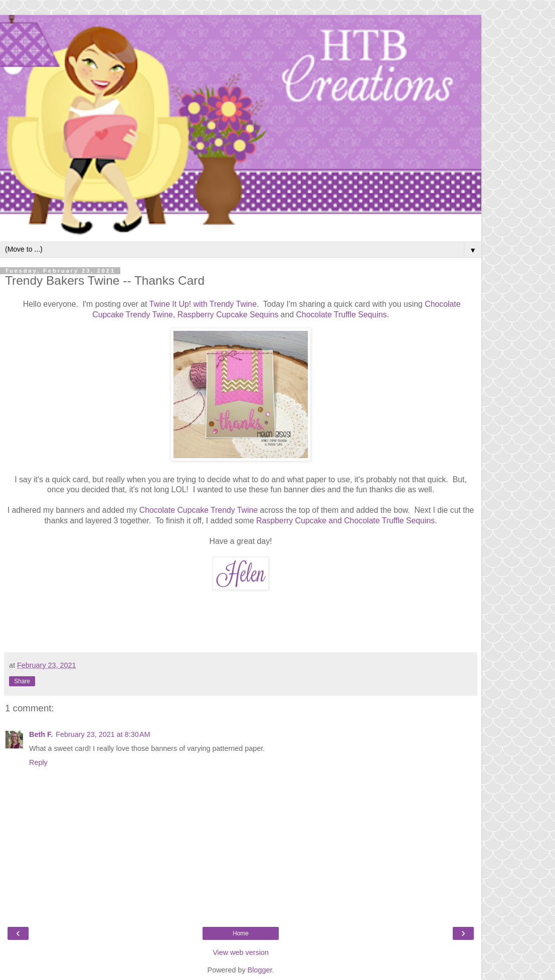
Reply (38, 762)
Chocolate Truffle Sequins (341, 315)
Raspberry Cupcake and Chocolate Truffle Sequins (345, 521)
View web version (241, 952)
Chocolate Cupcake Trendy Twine (199, 510)
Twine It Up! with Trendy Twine (203, 304)
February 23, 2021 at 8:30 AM (103, 734)
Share (22, 681)
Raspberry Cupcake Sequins (228, 315)
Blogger (260, 970)
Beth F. (41, 734)
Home (241, 933)
